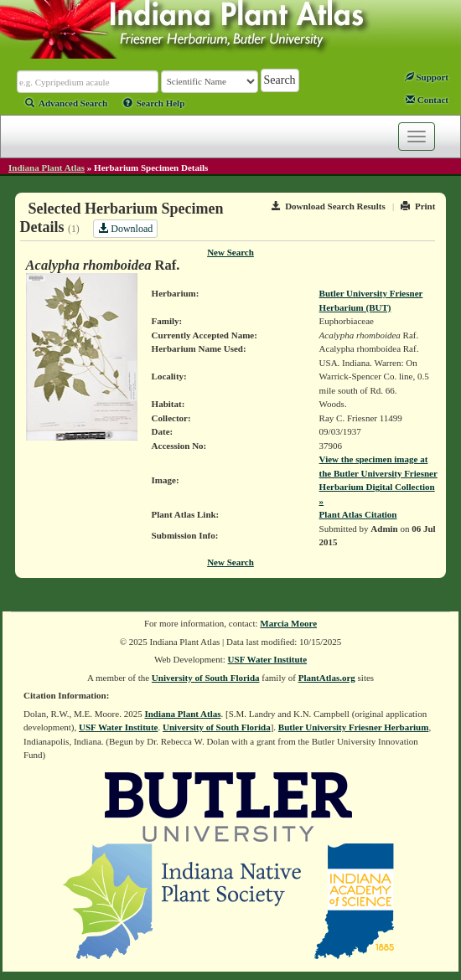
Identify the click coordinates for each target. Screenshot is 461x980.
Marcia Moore (288, 623)
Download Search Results (329, 206)
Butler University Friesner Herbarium (354, 727)
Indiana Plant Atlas (47, 168)
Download (125, 229)
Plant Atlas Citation (358, 514)
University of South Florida (206, 678)
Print (418, 206)
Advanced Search (66, 103)
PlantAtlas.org (327, 678)
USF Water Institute (268, 659)
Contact (427, 100)
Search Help (154, 103)
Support (427, 77)
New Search (230, 252)
